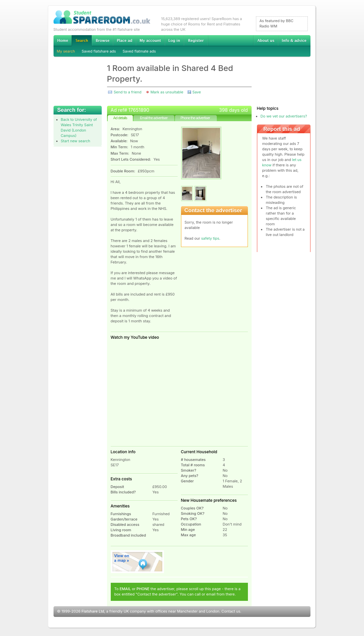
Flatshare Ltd (93, 611)
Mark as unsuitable (167, 92)
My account (150, 41)
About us (266, 41)
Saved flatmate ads (139, 51)
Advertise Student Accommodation (124, 41)
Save (197, 92)
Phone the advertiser (195, 118)
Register (196, 41)
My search (66, 51)
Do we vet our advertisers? (284, 116)
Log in (174, 41)
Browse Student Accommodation (102, 41)
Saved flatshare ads (99, 51)
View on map (138, 562)
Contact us (231, 611)
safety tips (210, 238)
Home (63, 41)
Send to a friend (128, 92)
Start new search (76, 141)
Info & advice (294, 41)
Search (82, 41)
